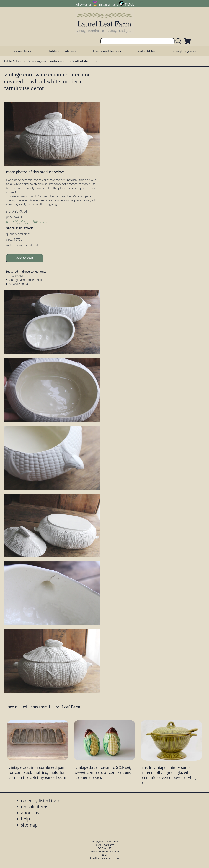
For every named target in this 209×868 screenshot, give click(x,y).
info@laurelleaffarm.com (104, 858)
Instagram (105, 4)
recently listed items (42, 800)
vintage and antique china (51, 61)
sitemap (29, 825)
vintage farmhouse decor (26, 280)
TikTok (129, 4)
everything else (184, 51)
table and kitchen (62, 51)
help (26, 819)
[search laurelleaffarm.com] (179, 41)
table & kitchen (16, 61)
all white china (86, 61)
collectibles (147, 51)
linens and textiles (107, 51)
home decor (22, 51)
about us (30, 813)
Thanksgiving (18, 276)
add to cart (25, 258)
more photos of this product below (35, 172)
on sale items (35, 806)
